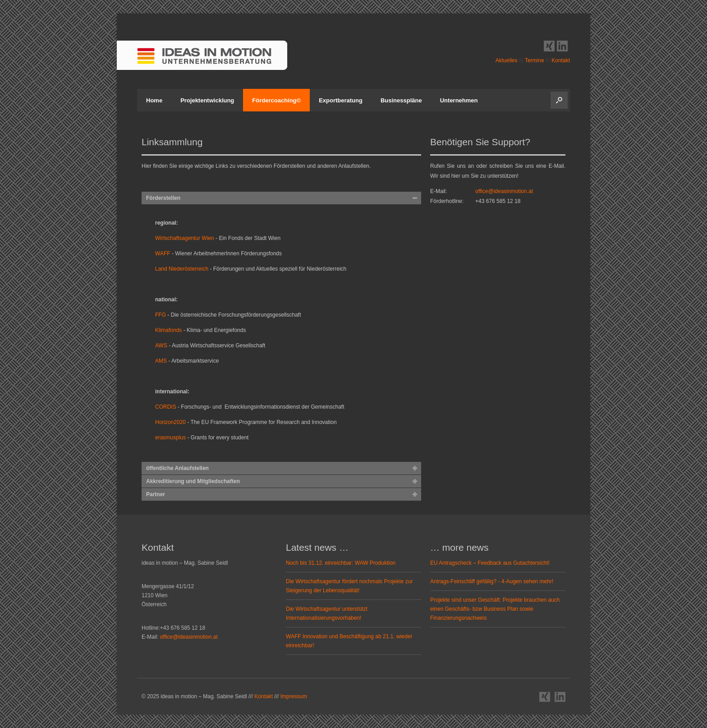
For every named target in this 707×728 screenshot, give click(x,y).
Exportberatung (341, 100)
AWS (161, 346)
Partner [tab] (156, 494)
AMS (161, 361)
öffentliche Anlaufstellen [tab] (177, 468)
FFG (161, 315)
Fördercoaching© (276, 100)
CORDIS (166, 407)
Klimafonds (168, 330)
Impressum (294, 696)
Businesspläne (401, 100)
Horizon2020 (170, 422)
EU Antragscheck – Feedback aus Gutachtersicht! (490, 563)
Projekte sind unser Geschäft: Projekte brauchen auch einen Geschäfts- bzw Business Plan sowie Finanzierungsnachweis (495, 609)
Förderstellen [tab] (163, 198)
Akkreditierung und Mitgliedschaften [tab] (193, 481)
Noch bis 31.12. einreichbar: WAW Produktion (341, 563)
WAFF (163, 253)
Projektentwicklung (207, 100)
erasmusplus (171, 438)
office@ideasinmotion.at (504, 191)
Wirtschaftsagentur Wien (185, 238)
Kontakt (561, 60)
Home (154, 100)
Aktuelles (507, 60)
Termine (535, 60)
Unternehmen (459, 100)
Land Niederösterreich (182, 269)
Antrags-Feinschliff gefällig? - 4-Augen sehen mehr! (492, 581)
